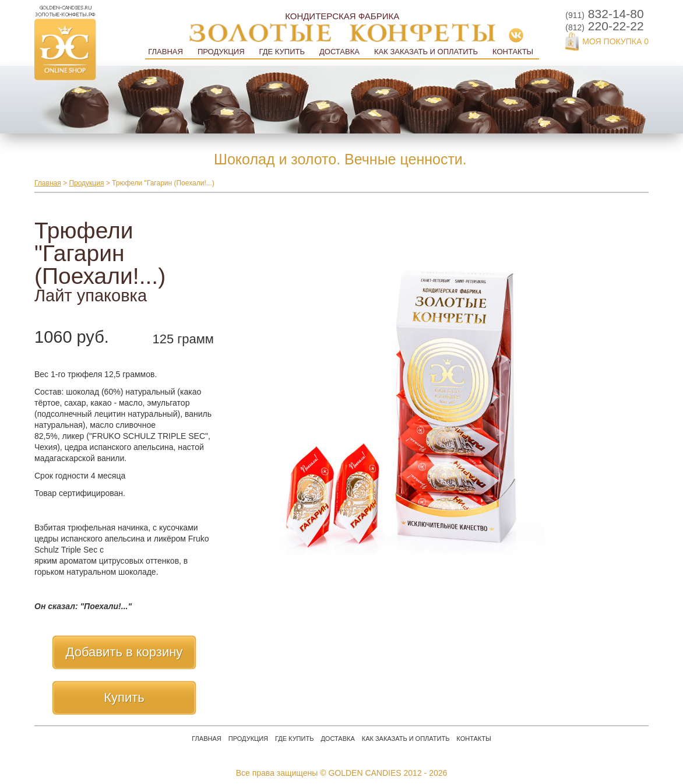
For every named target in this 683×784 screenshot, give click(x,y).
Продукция (221, 52)
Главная (166, 52)
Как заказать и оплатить (426, 52)
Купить (124, 697)
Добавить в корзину (124, 652)
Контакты (513, 52)
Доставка (339, 52)
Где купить (282, 52)
